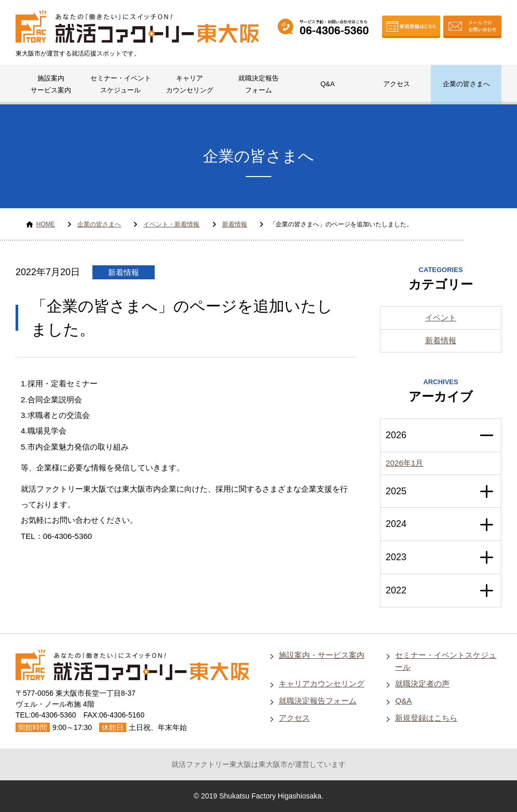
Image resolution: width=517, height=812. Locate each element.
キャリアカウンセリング (190, 84)
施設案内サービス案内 (51, 84)
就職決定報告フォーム (258, 84)
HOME (46, 224)
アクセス (397, 84)
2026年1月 (404, 463)
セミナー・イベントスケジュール (121, 84)
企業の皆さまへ (466, 84)
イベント (441, 317)
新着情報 (235, 224)
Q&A (327, 84)
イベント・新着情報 (171, 224)
